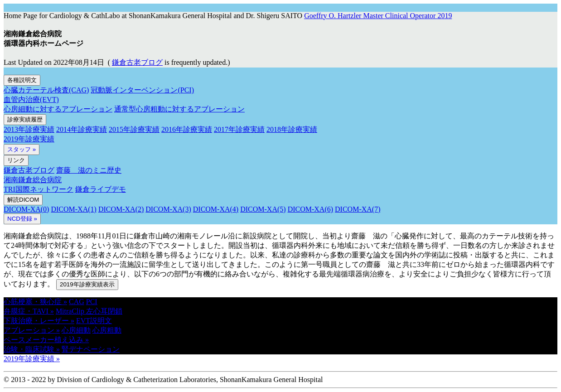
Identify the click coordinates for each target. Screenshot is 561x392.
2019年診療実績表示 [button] (87, 284)
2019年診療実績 (29, 139)
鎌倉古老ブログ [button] (137, 62)
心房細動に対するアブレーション (58, 109)
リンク (16, 160)
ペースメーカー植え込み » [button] (46, 340)
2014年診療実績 (82, 129)
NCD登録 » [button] (22, 219)
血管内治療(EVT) (31, 99)
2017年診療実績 (239, 129)
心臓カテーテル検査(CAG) (46, 90)
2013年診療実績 (29, 129)
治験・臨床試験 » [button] (32, 349)
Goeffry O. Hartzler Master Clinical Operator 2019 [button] (378, 16)
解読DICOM (23, 200)
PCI (92, 302)
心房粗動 (107, 330)
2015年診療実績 (134, 129)
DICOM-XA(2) (121, 209)
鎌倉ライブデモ (101, 189)
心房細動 (76, 330)
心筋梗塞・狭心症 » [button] (35, 302)
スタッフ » (22, 149)
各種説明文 (22, 80)
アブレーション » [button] (32, 330)
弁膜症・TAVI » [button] (29, 311)
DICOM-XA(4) (216, 209)
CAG (77, 302)
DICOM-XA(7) (358, 209)
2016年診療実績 (187, 129)
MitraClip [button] (71, 311)
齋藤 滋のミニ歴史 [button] (89, 170)
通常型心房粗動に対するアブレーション (179, 109)
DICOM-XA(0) (26, 209)
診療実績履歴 (25, 119)
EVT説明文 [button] (94, 321)
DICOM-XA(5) (263, 209)
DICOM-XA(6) (310, 209)
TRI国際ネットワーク (39, 189)
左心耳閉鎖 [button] (104, 311)
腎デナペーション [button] (91, 349)
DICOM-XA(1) (73, 209)
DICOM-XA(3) (168, 209)
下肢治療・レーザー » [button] (39, 321)
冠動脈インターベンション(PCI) (142, 90)
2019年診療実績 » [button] (32, 359)
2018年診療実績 (292, 129)
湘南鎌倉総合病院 (33, 180)
